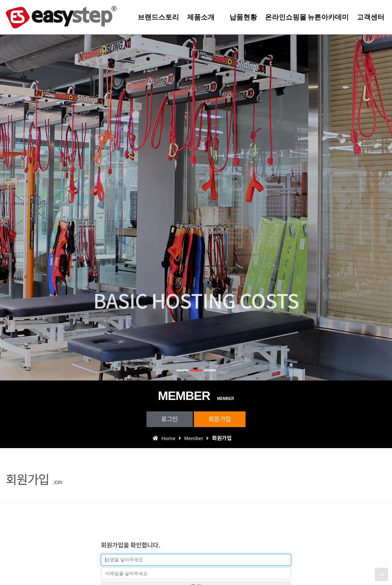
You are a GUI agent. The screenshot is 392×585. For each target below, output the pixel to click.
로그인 (169, 419)
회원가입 (220, 419)
